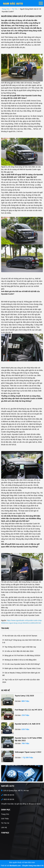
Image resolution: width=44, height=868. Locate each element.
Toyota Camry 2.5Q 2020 (24, 695)
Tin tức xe (5, 823)
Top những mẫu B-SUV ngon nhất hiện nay (19, 647)
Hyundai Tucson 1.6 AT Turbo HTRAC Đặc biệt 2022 (28, 739)
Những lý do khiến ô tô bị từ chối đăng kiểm (19, 660)
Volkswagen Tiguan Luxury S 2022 (28, 752)
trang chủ (6, 9)
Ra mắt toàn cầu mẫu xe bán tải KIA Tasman (20, 636)
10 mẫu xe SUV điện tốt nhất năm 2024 (18, 651)
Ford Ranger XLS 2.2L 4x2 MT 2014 (28, 710)
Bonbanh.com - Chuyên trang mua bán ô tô (27, 866)
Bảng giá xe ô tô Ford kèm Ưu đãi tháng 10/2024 (21, 655)
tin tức (15, 9)
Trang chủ (5, 814)
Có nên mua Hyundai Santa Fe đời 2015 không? (21, 664)
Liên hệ (4, 827)
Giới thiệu (5, 819)
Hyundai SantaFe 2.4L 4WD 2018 (28, 724)
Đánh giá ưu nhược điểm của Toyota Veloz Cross (21, 668)
